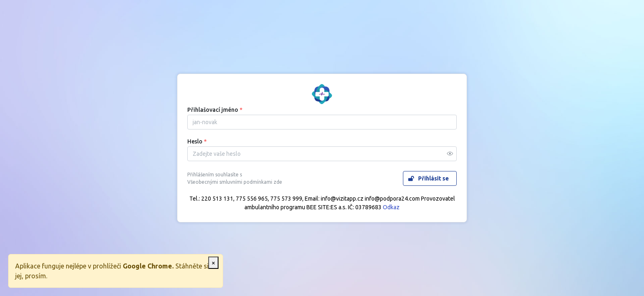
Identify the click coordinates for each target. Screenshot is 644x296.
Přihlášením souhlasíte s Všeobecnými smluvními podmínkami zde (235, 178)
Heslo (197, 141)
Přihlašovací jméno (215, 110)
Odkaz (391, 207)
